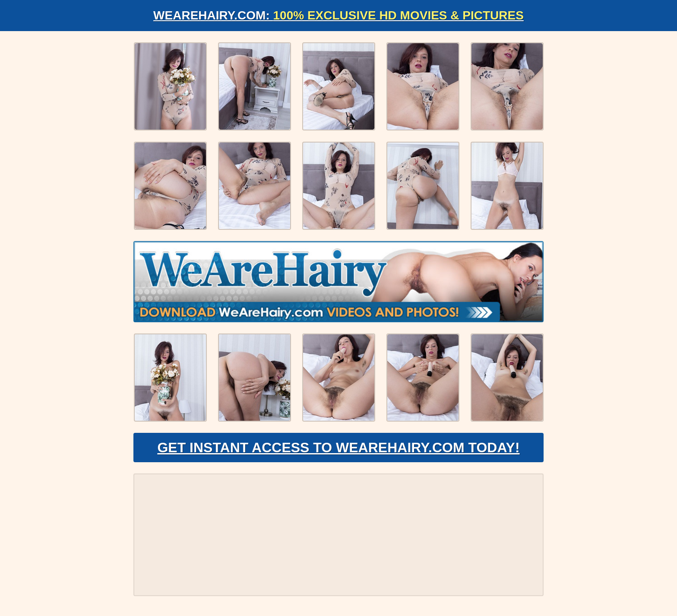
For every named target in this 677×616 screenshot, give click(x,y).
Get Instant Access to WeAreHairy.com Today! (338, 448)
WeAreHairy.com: (338, 15)
